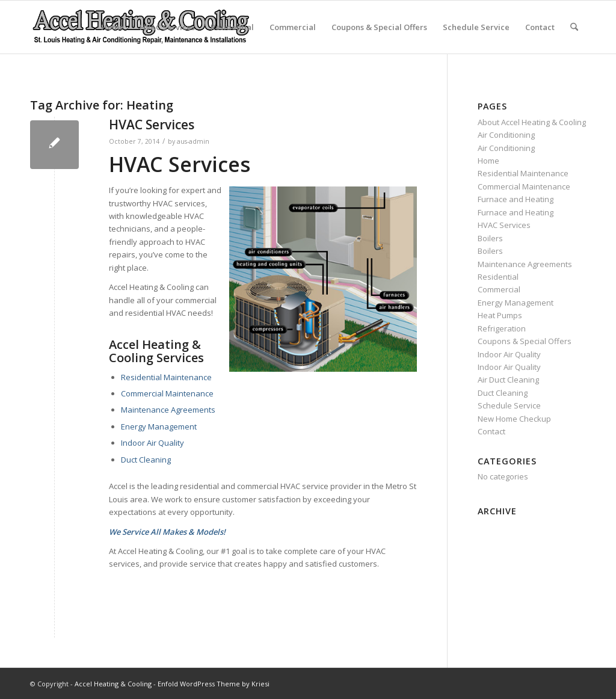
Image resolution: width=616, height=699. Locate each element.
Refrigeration (502, 328)
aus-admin (193, 141)
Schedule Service (476, 27)
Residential (232, 27)
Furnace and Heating (516, 199)
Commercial (293, 27)
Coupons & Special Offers (379, 27)
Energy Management (159, 426)
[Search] (574, 27)
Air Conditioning (506, 135)
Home (112, 27)
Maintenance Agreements (168, 410)
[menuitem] (574, 27)
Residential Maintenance (166, 377)
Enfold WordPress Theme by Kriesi (214, 684)
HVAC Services (167, 27)
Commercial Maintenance (167, 393)
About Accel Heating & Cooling (532, 122)
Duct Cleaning (146, 460)
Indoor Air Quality (152, 443)
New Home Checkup (514, 419)
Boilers (490, 238)
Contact (540, 27)
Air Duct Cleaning (508, 380)
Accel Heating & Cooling (113, 684)
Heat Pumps (500, 315)
